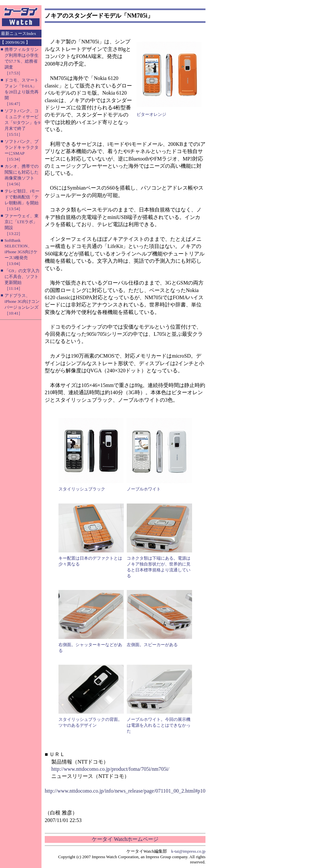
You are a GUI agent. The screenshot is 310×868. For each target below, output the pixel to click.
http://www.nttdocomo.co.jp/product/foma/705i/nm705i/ (110, 769)
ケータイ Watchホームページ (125, 839)
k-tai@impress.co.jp (188, 851)
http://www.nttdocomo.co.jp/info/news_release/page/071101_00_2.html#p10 (125, 791)
